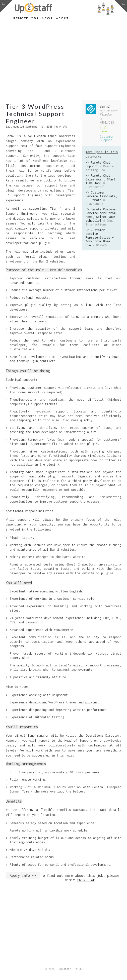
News (47, 18)
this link (86, 880)
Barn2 (105, 106)
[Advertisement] (63, 61)
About (62, 18)
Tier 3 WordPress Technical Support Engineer (35, 114)
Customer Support (107, 138)
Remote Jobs (26, 18)
